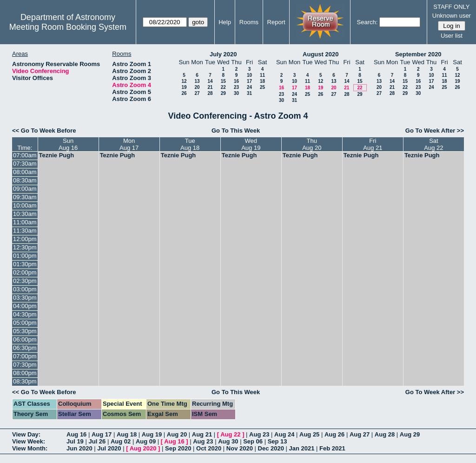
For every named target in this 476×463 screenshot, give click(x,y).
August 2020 (321, 54)
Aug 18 (127, 434)
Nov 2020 (240, 448)
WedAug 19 (251, 144)
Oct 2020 (209, 448)
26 (184, 93)
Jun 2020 (79, 448)
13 (197, 81)
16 (236, 81)
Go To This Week (236, 131)
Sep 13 (278, 441)
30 (236, 93)
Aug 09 (146, 441)
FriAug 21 (373, 144)
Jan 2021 (302, 448)
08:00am (25, 172)
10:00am (25, 205)
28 (210, 93)
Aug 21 (202, 434)
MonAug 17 (129, 144)
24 (249, 87)
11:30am (25, 231)
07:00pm (25, 356)
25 (262, 87)
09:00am (25, 189)
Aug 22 (230, 434)
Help (225, 22)
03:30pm (25, 298)
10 (249, 75)
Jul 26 (97, 441)
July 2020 (223, 54)
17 (249, 81)
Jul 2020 (109, 448)
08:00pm (25, 373)
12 (184, 81)
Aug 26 (334, 434)
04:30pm (25, 314)
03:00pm (25, 289)
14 (210, 81)
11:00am (25, 222)
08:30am (25, 180)
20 (197, 87)
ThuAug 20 (312, 144)
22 (223, 87)
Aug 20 (177, 434)
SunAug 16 (68, 144)
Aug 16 (76, 434)
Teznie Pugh (57, 155)
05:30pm (25, 331)
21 (210, 87)
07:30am (25, 164)
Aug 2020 (143, 448)
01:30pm (25, 264)
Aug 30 (228, 441)
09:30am (25, 197)
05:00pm (25, 323)
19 (184, 87)
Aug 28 (385, 434)
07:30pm (25, 365)
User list (452, 36)
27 (197, 93)
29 (223, 93)
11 (262, 75)
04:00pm (25, 306)
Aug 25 (309, 434)
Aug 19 (152, 434)
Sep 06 (253, 441)
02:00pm (25, 272)
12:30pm (25, 247)
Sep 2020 (178, 448)
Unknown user (452, 16)
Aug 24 (284, 434)
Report (276, 22)
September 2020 (418, 54)
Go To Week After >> (435, 131)
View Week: (29, 441)
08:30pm (25, 381)
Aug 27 (360, 434)
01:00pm (25, 256)
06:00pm (25, 339)
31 (249, 93)
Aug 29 (410, 434)
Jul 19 (75, 441)
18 (262, 81)
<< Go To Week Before (44, 131)
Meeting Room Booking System (68, 27)
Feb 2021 (332, 448)
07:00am (25, 155)
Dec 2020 (271, 448)
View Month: (30, 448)
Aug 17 (102, 434)
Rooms (249, 22)
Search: (367, 22)
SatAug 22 (433, 144)
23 (236, 87)
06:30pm (25, 348)
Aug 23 (259, 434)
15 (223, 81)
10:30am (25, 214)
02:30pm (25, 281)
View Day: (26, 434)
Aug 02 (121, 441)
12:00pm (25, 239)
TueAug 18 (190, 144)
